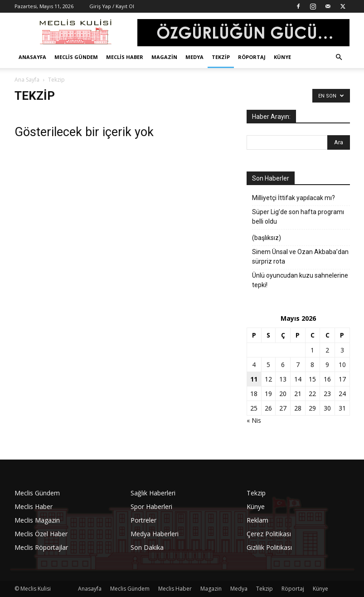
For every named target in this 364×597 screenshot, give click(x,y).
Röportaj (252, 57)
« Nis (254, 420)
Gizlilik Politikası (269, 547)
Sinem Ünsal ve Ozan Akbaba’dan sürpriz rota (300, 257)
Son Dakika (147, 547)
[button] (339, 57)
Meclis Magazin (37, 520)
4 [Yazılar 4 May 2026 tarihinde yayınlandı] (254, 365)
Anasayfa (32, 57)
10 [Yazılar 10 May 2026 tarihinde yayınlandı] (342, 365)
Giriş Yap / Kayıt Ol (112, 6)
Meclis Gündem (76, 57)
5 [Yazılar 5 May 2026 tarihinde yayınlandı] (268, 365)
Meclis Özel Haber (41, 534)
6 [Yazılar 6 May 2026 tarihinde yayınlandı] (283, 365)
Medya (194, 57)
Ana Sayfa (27, 80)
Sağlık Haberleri (153, 493)
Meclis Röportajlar (41, 547)
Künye (282, 57)
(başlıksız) (267, 238)
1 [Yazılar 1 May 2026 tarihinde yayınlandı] (312, 350)
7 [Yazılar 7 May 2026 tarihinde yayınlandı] (298, 365)
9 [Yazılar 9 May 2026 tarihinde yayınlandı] (327, 365)
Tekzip (221, 57)
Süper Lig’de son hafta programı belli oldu (298, 217)
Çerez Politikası (269, 534)
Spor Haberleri (151, 506)
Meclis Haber (125, 57)
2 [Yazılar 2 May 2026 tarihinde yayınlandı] (327, 350)
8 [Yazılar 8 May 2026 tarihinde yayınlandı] (312, 365)
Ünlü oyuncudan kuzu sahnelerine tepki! (300, 280)
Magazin (164, 57)
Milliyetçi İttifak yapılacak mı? (294, 198)
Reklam (257, 520)
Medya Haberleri (155, 534)
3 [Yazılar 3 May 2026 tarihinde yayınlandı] (342, 350)
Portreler (143, 520)
